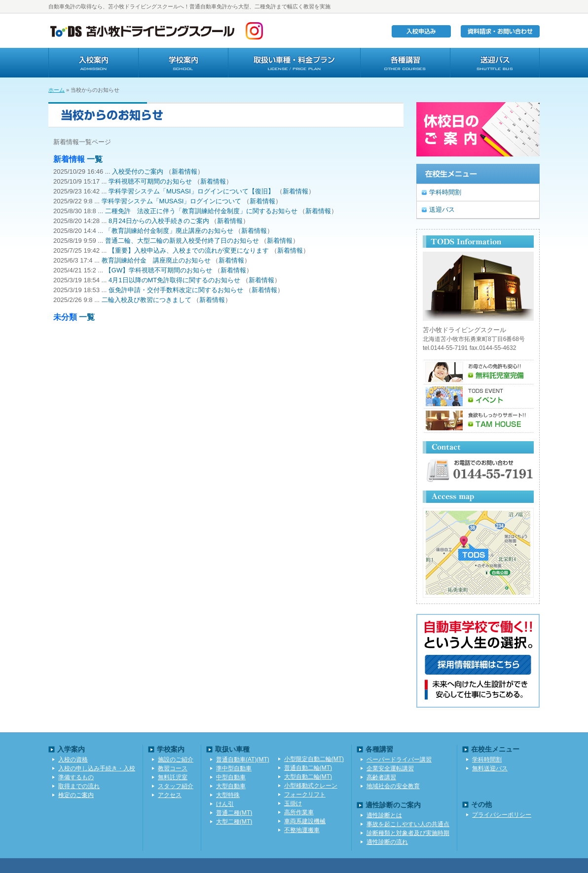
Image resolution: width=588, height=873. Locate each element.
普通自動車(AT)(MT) (243, 759)
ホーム (56, 90)
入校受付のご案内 (138, 171)
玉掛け (293, 803)
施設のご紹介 (176, 759)
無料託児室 (173, 777)
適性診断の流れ (387, 842)
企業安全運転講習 (390, 768)
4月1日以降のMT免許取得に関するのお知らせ (174, 280)
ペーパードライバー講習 (399, 759)
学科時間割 (445, 192)
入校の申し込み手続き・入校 (97, 768)
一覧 (95, 159)
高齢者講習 (381, 777)
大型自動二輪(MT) (308, 777)
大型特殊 (228, 795)
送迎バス (495, 63)
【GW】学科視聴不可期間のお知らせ (159, 270)
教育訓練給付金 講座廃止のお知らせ (156, 260)
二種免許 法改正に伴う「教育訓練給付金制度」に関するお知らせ (201, 211)
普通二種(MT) (234, 813)
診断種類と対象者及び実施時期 (408, 833)
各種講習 (405, 63)
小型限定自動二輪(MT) (314, 759)
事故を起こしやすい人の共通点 (408, 824)
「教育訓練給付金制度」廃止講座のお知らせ (169, 231)
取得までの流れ (79, 786)
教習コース (173, 768)
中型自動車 (231, 777)
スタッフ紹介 (176, 786)
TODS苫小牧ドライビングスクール (142, 31)
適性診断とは (384, 815)
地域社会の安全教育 (393, 786)
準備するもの (76, 777)
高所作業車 (299, 812)
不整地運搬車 (302, 830)
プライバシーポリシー (502, 815)
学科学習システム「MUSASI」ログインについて (172, 201)
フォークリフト (305, 795)
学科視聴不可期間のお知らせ (150, 181)
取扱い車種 (294, 63)
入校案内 (93, 63)
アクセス (170, 795)
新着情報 (184, 171)
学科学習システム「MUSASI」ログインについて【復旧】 (191, 191)
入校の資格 (73, 759)
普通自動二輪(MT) (308, 768)
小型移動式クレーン (311, 786)
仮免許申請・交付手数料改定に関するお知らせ (176, 290)
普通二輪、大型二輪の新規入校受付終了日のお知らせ (182, 241)
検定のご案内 (76, 795)
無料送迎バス (490, 768)
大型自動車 (231, 786)
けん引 (225, 804)
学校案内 (183, 63)
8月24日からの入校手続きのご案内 (159, 221)
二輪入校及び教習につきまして (147, 300)
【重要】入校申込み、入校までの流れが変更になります (189, 250)
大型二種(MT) (234, 822)
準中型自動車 (234, 768)
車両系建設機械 (305, 821)
